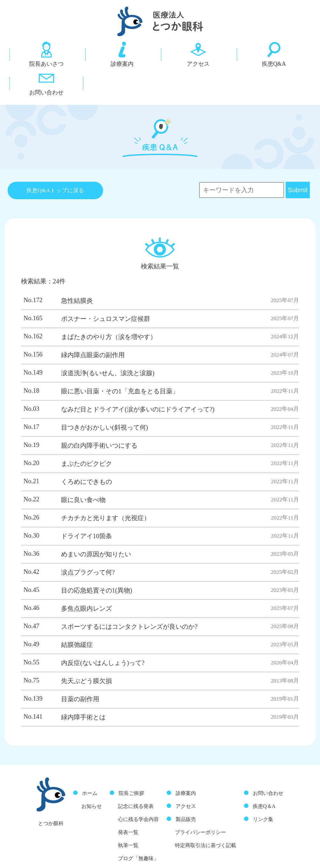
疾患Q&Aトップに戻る (56, 159)
